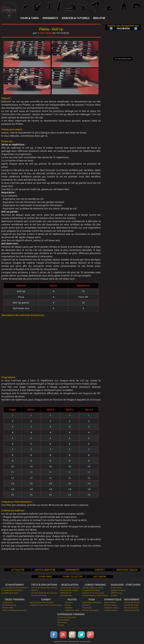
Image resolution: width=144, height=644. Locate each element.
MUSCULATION (70, 585)
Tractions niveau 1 (112, 608)
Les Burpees (7, 602)
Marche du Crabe (131, 605)
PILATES (72, 599)
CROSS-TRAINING (15, 599)
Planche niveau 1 (111, 605)
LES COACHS (100, 577)
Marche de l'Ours (131, 608)
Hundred (69, 608)
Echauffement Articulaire (12, 590)
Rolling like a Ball (72, 610)
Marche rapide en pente (93, 588)
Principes (69, 602)
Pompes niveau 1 (111, 610)
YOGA (92, 599)
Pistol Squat (62, 622)
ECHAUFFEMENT (15, 585)
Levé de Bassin (64, 620)
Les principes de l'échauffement (15, 588)
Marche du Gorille (132, 610)
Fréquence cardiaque (91, 590)
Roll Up (68, 605)
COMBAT (46, 599)
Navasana (86, 605)
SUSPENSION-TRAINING (71, 614)
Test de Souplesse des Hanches (44, 593)
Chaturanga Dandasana (92, 602)
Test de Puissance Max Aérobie (44, 588)
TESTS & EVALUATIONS (44, 585)
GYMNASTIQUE (113, 599)
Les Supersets (66, 595)
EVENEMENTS (50, 18)
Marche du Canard (132, 602)
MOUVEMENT (132, 599)
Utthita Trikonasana (90, 610)
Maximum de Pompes (69, 590)
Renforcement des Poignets (42, 602)
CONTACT (100, 570)
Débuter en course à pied (93, 593)
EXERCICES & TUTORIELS (76, 18)
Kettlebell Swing (9, 605)
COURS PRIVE (45, 577)
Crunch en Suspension (66, 617)
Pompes (61, 625)
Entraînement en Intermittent (95, 595)
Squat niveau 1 (110, 602)
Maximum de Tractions (70, 588)
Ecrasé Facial (116, 588)
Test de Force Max (39, 595)
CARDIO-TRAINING (95, 585)
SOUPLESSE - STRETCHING (126, 585)
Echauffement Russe (10, 593)
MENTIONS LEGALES (127, 570)
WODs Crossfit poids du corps (15, 610)
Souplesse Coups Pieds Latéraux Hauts (46, 605)
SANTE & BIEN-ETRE (45, 570)
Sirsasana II (87, 608)
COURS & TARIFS (29, 18)
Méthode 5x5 (66, 593)
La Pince (114, 595)
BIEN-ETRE (99, 18)
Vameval (35, 590)
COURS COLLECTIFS (72, 577)
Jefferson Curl (116, 593)
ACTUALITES (18, 570)
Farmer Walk (8, 608)
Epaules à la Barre (118, 590)
